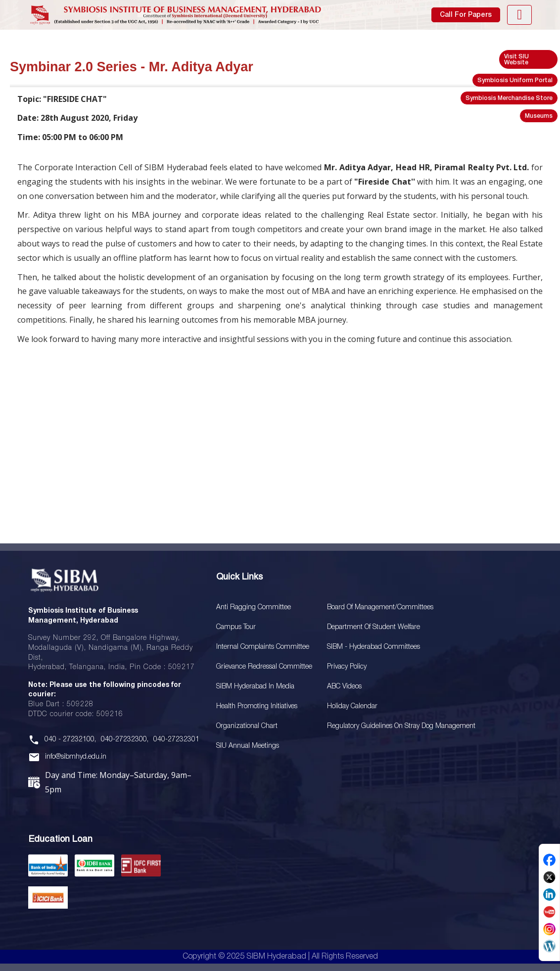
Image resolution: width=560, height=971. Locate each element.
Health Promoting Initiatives (257, 706)
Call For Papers (466, 15)
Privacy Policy (347, 667)
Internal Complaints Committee (263, 647)
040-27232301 (176, 740)
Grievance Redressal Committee (264, 667)
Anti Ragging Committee (254, 607)
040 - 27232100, (70, 740)
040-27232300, (125, 740)
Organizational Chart (247, 726)
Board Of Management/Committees (380, 607)
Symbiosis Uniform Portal (515, 80)
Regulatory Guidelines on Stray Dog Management (401, 726)
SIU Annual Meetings (248, 746)
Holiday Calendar (352, 706)
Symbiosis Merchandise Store (509, 98)
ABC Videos (344, 687)
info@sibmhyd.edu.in (76, 757)
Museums (539, 116)
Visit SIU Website (516, 60)
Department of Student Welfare (373, 627)
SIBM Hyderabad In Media (255, 687)
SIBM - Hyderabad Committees (373, 647)
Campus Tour (236, 627)
